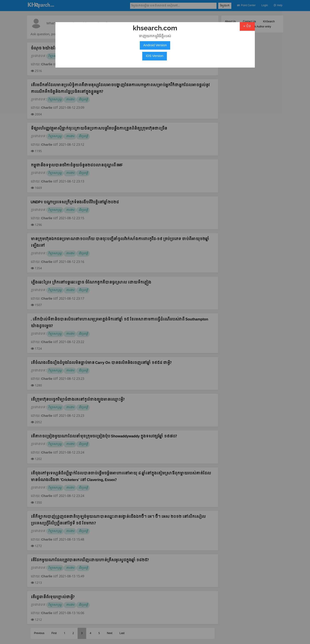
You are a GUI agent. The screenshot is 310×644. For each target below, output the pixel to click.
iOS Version (155, 56)
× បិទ (247, 26)
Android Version (155, 45)
